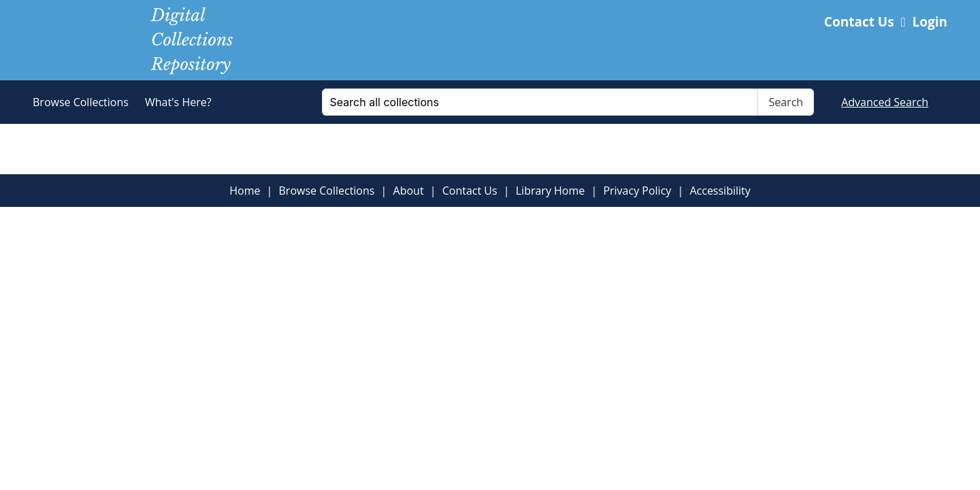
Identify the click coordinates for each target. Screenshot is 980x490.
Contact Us (859, 22)
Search (786, 102)
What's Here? (178, 102)
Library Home (551, 191)
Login (924, 22)
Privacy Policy (637, 191)
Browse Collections (81, 102)
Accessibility (720, 191)
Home (245, 191)
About (409, 191)
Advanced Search (885, 102)
